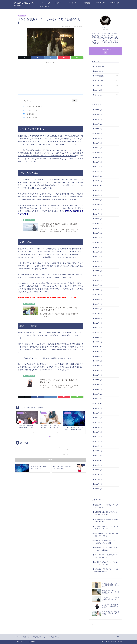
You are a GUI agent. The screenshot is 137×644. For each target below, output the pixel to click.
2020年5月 (98, 427)
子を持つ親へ (73, 3)
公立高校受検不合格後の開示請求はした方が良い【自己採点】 (106, 513)
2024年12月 (99, 176)
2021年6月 (98, 366)
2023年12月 (99, 224)
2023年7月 (98, 247)
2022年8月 (98, 299)
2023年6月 (98, 252)
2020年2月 (98, 441)
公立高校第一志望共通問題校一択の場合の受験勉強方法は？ (106, 570)
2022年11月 (99, 285)
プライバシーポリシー (22, 642)
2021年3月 (98, 380)
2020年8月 (98, 413)
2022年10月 (99, 290)
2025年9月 (98, 134)
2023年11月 (99, 228)
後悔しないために (34, 110)
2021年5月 (98, 370)
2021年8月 (98, 356)
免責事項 (33, 642)
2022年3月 (98, 323)
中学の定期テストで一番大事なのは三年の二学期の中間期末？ (106, 549)
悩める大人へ (60, 3)
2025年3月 (98, 162)
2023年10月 (99, 233)
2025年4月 (98, 157)
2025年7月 (98, 143)
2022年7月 (98, 304)
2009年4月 (98, 479)
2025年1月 (98, 171)
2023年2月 (98, 271)
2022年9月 (98, 295)
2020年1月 (98, 446)
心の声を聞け (87, 3)
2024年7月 (98, 200)
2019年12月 (99, 451)
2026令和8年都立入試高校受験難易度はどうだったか (106, 520)
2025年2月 (98, 167)
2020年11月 (99, 399)
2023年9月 (98, 238)
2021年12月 (99, 337)
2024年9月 (98, 190)
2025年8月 (98, 138)
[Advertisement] (51, 78)
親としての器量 (34, 118)
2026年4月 (98, 110)
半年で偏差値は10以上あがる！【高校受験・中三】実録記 (106, 535)
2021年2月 (98, 385)
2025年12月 (99, 124)
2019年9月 (98, 465)
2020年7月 (98, 418)
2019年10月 (99, 460)
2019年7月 (98, 475)
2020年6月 (98, 422)
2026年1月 (98, 119)
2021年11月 (99, 342)
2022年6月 (98, 309)
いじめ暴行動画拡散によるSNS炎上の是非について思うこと (106, 528)
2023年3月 (98, 266)
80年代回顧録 (115, 3)
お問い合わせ (44, 7)
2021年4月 (98, 375)
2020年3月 (98, 437)
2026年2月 (98, 115)
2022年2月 (98, 328)
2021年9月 (98, 351)
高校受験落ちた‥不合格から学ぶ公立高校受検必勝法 (106, 506)
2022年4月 (98, 318)
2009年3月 (98, 484)
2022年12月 (99, 280)
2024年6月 (98, 205)
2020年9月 (98, 408)
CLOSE (75, 100)
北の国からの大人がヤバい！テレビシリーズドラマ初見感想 (106, 563)
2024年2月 (98, 219)
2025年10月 (99, 129)
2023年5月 (98, 257)
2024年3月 (98, 214)
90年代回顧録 (101, 3)
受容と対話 (32, 114)
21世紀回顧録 (106, 66)
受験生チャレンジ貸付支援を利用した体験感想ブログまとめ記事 (106, 542)
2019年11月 (99, 456)
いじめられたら (45, 3)
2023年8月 (98, 243)
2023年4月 (98, 261)
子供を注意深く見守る (36, 107)
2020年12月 (99, 394)
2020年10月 (99, 404)
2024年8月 (98, 195)
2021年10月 (99, 347)
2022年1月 (98, 332)
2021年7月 (98, 361)
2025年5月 (98, 153)
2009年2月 (98, 489)
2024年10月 (99, 186)
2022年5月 (98, 314)
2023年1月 (98, 276)
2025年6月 (98, 148)
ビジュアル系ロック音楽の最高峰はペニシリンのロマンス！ (106, 556)
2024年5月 (98, 209)
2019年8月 (98, 470)
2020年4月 (98, 432)
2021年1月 (98, 389)
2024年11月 (99, 181)
